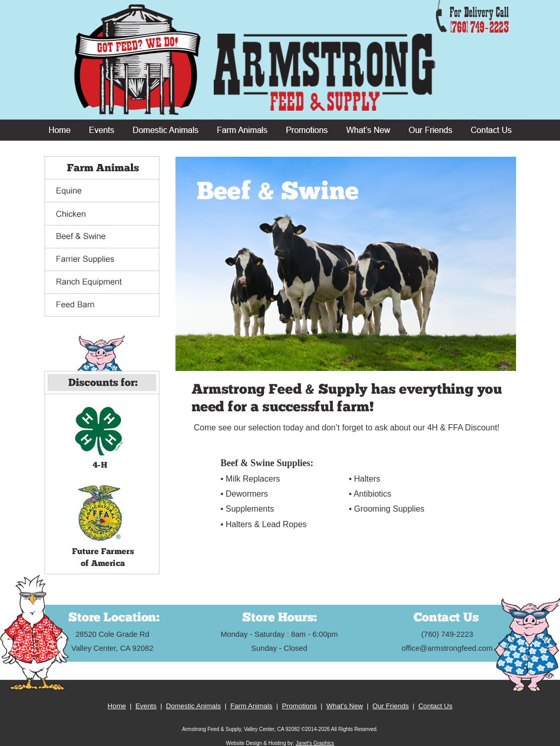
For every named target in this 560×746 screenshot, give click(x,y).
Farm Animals (251, 706)
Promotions (299, 706)
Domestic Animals (194, 706)
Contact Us (435, 706)
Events (146, 706)
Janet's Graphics (315, 743)
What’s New (344, 706)
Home (117, 706)
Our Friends (391, 706)
